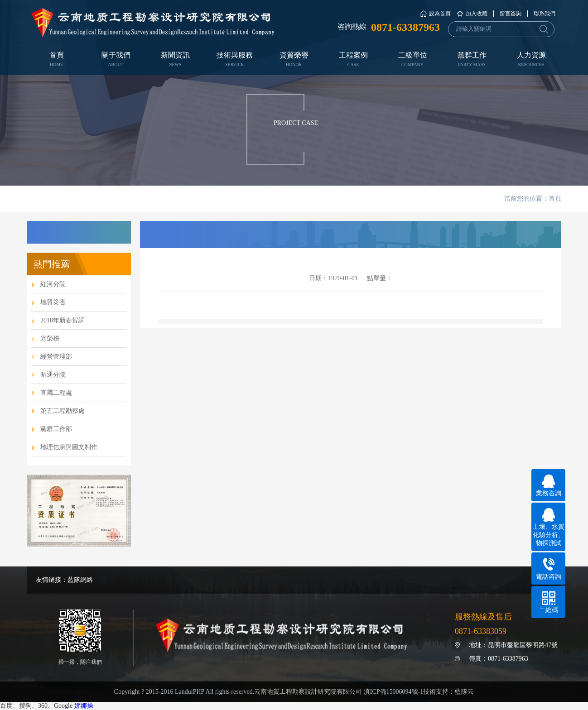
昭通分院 (53, 375)
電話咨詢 (549, 569)
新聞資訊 (175, 60)
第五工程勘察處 (63, 411)
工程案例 (353, 60)
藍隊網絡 (80, 580)
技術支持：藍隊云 (448, 692)
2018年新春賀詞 (63, 320)
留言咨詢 (511, 14)
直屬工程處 (56, 393)
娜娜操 (84, 706)
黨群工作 (472, 60)
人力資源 (531, 60)
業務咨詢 (549, 486)
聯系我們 (545, 14)
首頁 (56, 60)
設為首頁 (440, 14)
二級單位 (412, 60)
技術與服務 (234, 60)
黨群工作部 (56, 429)
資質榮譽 (294, 60)
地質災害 (53, 302)
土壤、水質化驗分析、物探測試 (549, 527)
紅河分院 (53, 284)
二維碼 (549, 602)
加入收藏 (477, 14)
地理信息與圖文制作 (69, 447)
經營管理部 (56, 357)
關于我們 (116, 60)
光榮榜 (50, 338)
